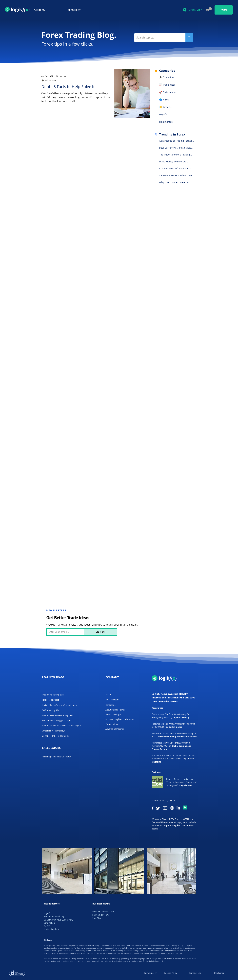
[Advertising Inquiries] (115, 729)
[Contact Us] (110, 705)
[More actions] (110, 76)
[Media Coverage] (115, 715)
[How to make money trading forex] (58, 715)
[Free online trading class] (53, 695)
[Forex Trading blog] (50, 700)
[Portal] (224, 10)
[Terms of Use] (195, 973)
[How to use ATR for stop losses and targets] (62, 726)
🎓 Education (49, 80)
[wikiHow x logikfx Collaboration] (120, 719)
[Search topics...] (157, 38)
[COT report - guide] (50, 710)
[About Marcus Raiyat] (115, 710)
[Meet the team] (112, 700)
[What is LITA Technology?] (53, 731)
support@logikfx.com (174, 825)
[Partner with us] (112, 724)
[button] (48, 10)
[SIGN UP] (100, 632)
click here (165, 961)
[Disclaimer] (219, 973)
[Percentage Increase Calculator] (56, 757)
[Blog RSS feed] (185, 808)
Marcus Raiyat (173, 779)
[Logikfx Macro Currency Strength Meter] (62, 705)
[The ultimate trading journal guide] (58, 721)
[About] (108, 695)
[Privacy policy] (150, 973)
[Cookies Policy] (170, 973)
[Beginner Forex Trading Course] (56, 736)
